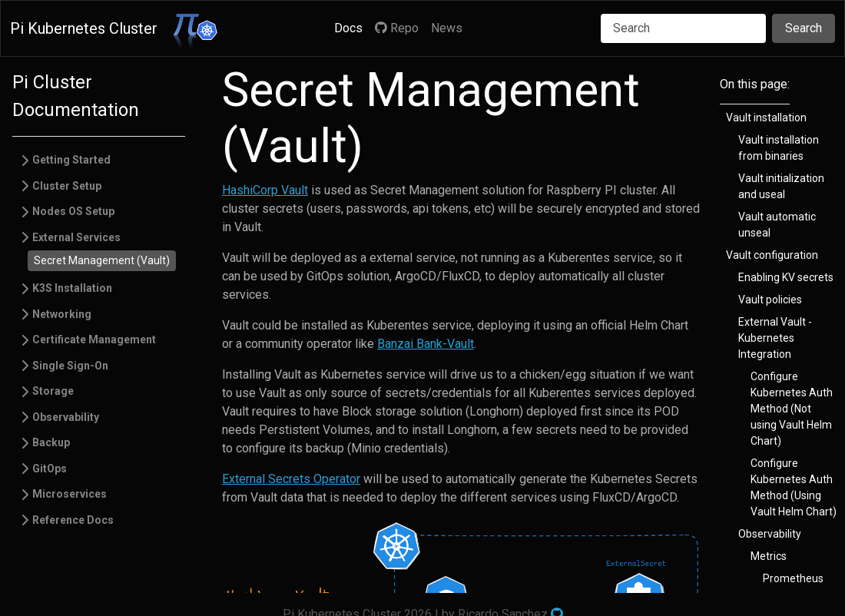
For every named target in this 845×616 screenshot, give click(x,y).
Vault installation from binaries (779, 148)
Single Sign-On (70, 366)
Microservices (70, 494)
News (447, 28)
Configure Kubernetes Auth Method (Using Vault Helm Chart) (794, 487)
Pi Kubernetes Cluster (84, 28)
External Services (76, 237)
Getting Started (71, 160)
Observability (66, 417)
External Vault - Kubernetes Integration (775, 338)
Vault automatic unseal (777, 225)
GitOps (50, 469)
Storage (53, 391)
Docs (348, 28)
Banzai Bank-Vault (426, 344)
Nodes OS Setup (73, 211)
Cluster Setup (67, 186)
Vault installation (766, 118)
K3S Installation (72, 288)
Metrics (769, 556)
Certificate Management (94, 339)
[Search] (683, 28)
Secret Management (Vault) (102, 260)
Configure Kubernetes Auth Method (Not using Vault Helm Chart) (792, 409)
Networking (62, 314)
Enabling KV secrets (786, 277)
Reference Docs (73, 520)
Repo (397, 28)
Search (804, 28)
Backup (51, 442)
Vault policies (770, 300)
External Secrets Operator (291, 479)
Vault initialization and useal (781, 186)
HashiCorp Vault (265, 190)
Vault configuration (772, 255)
